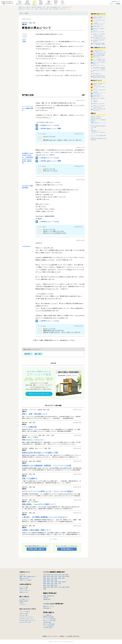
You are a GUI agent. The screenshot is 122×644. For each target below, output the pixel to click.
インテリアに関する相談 (48, 626)
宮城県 (56, 575)
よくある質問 (69, 636)
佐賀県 (48, 587)
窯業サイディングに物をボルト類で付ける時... (99, 107)
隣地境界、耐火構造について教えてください (99, 18)
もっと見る (53, 539)
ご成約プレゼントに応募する (26, 580)
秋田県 (60, 575)
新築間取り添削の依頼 (96, 118)
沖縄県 (45, 589)
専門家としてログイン (24, 592)
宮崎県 (63, 587)
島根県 (48, 584)
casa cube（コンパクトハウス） (26, 617)
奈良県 (60, 582)
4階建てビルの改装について (97, 116)
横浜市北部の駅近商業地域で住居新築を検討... (98, 139)
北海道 (45, 575)
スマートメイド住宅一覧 (25, 612)
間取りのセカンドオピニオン (99, 71)
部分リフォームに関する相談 (49, 620)
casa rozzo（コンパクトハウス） (27, 619)
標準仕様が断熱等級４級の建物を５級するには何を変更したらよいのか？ (99, 77)
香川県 (48, 585)
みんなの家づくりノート (25, 599)
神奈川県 (67, 576)
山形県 (63, 575)
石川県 (52, 578)
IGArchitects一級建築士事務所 (27, 187)
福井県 (56, 578)
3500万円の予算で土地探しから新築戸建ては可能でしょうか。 (99, 44)
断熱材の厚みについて (98, 57)
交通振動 (95, 101)
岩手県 (52, 575)
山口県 (60, 584)
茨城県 (45, 576)
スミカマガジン (23, 605)
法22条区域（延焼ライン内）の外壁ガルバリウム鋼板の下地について (99, 38)
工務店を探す (46, 598)
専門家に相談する (49, 612)
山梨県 (60, 578)
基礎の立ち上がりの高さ (99, 32)
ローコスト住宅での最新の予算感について (98, 136)
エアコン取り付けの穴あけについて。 (99, 21)
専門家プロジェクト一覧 (48, 606)
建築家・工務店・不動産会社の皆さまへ (28, 576)
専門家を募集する (67, 549)
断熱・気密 (32, 23)
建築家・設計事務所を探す (49, 596)
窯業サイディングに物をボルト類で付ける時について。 (99, 35)
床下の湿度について (98, 74)
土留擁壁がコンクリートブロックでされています (99, 24)
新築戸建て (25, 23)
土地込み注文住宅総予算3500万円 (99, 41)
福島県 (67, 575)
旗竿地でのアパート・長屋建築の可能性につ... (98, 121)
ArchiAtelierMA (26, 246)
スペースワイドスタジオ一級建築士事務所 (28, 108)
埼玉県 (56, 576)
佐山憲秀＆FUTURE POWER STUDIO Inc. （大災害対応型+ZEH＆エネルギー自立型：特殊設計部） (27, 158)
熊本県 (56, 587)
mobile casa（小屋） (24, 613)
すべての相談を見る (47, 615)
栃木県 (48, 576)
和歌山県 (64, 582)
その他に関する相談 (47, 628)
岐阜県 (45, 580)
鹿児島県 (67, 587)
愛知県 (52, 580)
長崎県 (52, 587)
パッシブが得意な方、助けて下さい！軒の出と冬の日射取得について (99, 60)
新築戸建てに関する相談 (48, 617)
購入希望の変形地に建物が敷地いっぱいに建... (98, 127)
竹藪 (92, 129)
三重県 (24, 42)
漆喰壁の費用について (98, 26)
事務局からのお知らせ (24, 578)
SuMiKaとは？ (23, 575)
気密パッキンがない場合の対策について (99, 63)
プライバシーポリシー (53, 636)
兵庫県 (56, 582)
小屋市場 (21, 603)
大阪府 (52, 582)
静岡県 (48, 580)
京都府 (48, 582)
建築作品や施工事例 (24, 601)
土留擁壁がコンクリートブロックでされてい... (99, 94)
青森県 (48, 575)
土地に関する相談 (47, 622)
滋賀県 (45, 582)
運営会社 (62, 636)
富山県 (48, 578)
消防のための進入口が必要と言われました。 (99, 110)
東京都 (63, 576)
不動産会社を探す (47, 599)
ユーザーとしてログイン (25, 591)
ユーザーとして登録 (24, 587)
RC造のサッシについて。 (99, 65)
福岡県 (45, 587)
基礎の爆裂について (95, 131)
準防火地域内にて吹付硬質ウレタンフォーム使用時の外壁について (99, 68)
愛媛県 (52, 585)
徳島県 (45, 585)
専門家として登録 (23, 589)
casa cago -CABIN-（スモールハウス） (28, 620)
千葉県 (60, 576)
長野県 (63, 578)
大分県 (60, 587)
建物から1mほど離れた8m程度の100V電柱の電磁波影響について (99, 54)
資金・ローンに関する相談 (49, 624)
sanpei (24, 40)
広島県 (56, 584)
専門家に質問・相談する (36, 549)
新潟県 (45, 578)
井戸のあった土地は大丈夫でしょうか (99, 90)
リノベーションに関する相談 (49, 619)
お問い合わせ (76, 636)
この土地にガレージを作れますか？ (98, 133)
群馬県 (52, 576)
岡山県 (52, 584)
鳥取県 (45, 584)
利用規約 (45, 636)
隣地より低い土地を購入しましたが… (99, 29)
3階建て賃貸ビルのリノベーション (98, 124)
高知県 (56, 585)
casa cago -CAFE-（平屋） (25, 622)
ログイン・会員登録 (115, 4)
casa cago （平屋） (24, 615)
